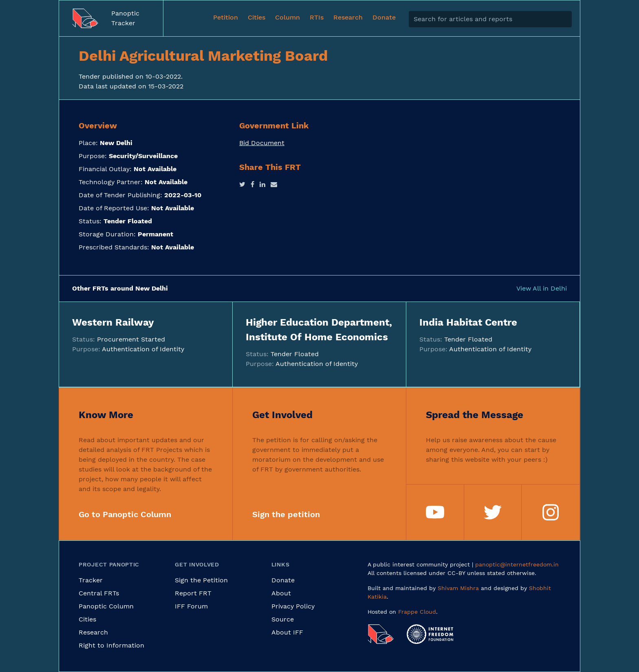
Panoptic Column (106, 606)
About (281, 593)
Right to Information (111, 645)
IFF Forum (191, 606)
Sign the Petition (201, 580)
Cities (87, 619)
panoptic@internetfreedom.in (517, 564)
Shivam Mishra (458, 588)
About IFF (287, 632)
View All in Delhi (542, 288)
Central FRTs (99, 593)
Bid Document (262, 143)
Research (93, 632)
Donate (283, 580)
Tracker (91, 580)
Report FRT (193, 593)
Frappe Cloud (417, 612)
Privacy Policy (293, 606)
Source (283, 619)
